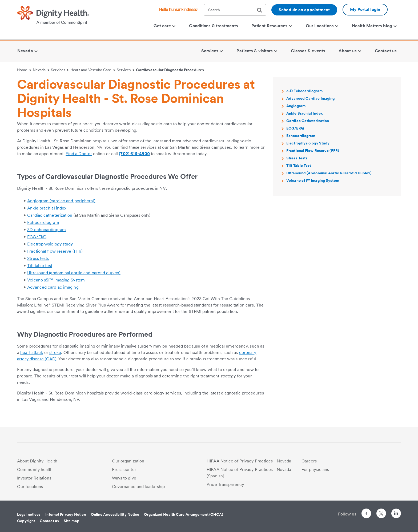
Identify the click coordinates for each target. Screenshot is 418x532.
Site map (72, 521)
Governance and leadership (138, 487)
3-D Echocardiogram (304, 91)
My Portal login (365, 9)
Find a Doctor (79, 154)
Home (24, 70)
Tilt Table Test (299, 166)
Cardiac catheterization (50, 215)
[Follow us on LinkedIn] (396, 514)
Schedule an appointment (304, 10)
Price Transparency (225, 484)
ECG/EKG (37, 237)
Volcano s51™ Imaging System (313, 180)
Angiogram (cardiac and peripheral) (61, 201)
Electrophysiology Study (308, 143)
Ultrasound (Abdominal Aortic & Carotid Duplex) (329, 173)
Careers (309, 461)
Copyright (26, 521)
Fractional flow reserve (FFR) (55, 251)
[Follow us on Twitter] (381, 511)
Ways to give (124, 478)
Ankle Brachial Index (304, 113)
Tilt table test (40, 266)
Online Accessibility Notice (115, 514)
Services (60, 70)
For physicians (315, 469)
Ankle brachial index (47, 208)
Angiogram (296, 106)
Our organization (128, 461)
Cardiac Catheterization (308, 121)
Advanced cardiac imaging (53, 287)
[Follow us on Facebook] (366, 514)
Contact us (49, 521)
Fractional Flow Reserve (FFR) (313, 151)
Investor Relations (34, 478)
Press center (124, 469)
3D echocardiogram (47, 230)
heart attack (32, 352)
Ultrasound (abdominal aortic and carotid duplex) (74, 273)
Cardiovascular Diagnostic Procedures (170, 70)
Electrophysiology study (50, 244)
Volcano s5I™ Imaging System (56, 280)
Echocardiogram (43, 222)
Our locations (30, 487)
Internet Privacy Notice (66, 514)
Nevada (41, 70)
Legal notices (29, 514)
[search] (262, 10)
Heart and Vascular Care (93, 70)
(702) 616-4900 (134, 154)
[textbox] (235, 10)
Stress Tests (297, 158)
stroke (55, 352)
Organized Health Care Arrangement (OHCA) (184, 514)
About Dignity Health (37, 461)
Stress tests (38, 258)
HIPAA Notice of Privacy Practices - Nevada (249, 461)
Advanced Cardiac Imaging (310, 98)
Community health (35, 469)
